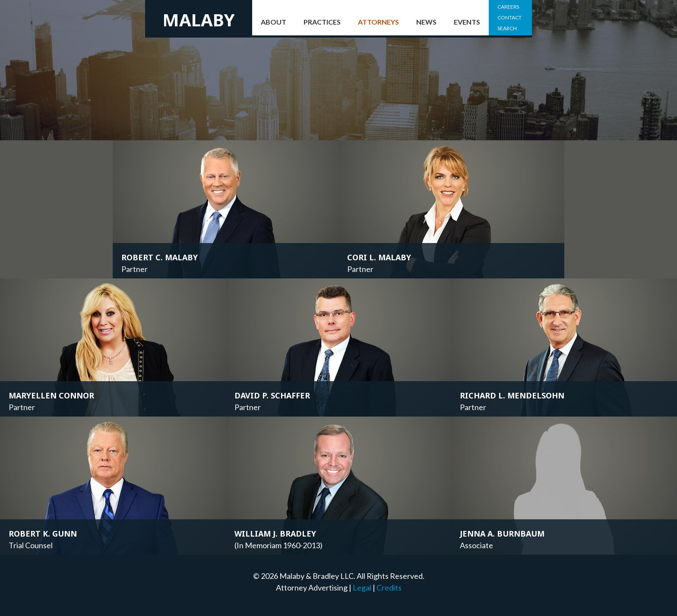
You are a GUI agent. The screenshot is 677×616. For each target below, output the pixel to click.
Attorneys (378, 22)
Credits (389, 588)
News (426, 22)
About (274, 22)
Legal (362, 588)
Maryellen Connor (51, 395)
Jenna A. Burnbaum (502, 534)
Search (507, 28)
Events (467, 22)
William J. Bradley (275, 534)
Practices (322, 22)
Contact (509, 17)
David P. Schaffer (272, 395)
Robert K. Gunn (43, 534)
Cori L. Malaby (379, 257)
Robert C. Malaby (160, 257)
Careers (508, 7)
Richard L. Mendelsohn (512, 395)
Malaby (199, 20)
